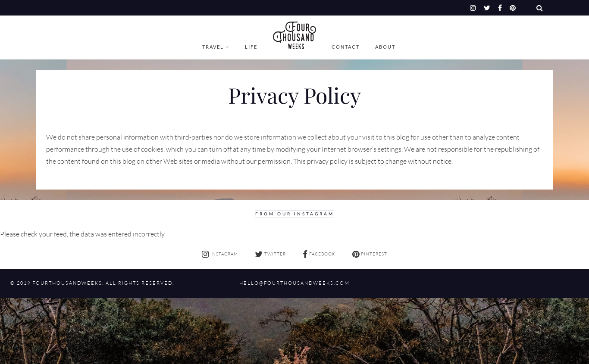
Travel (213, 47)
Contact (346, 47)
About (385, 47)
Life (251, 47)
